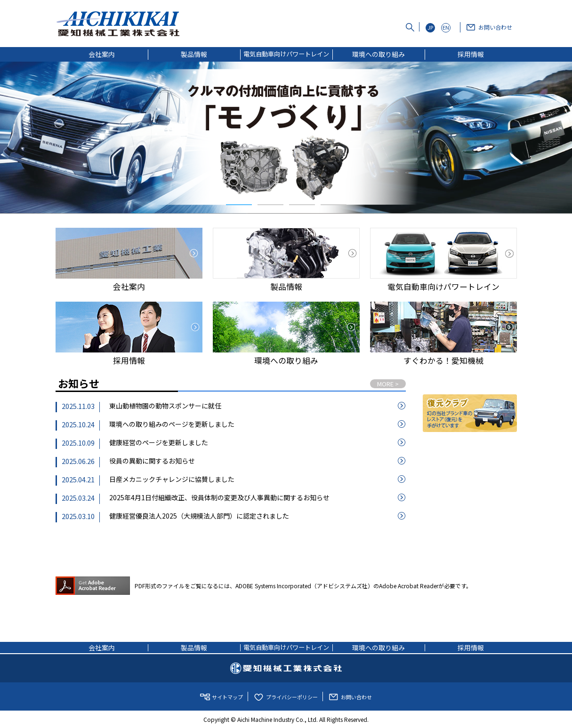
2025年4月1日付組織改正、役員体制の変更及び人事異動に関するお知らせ (219, 497)
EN (446, 27)
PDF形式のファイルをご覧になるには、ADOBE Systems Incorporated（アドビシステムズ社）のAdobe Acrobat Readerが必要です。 (264, 586)
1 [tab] (239, 205)
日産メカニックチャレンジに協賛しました (172, 479)
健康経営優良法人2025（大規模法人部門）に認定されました (199, 516)
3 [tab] (302, 205)
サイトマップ (227, 697)
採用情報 (471, 54)
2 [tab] (270, 205)
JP (430, 27)
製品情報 (194, 54)
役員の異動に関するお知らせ (152, 461)
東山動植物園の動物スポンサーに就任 (165, 406)
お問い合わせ (495, 27)
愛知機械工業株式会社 (286, 668)
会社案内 (102, 54)
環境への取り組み (379, 54)
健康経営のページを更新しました (159, 442)
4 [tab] (334, 205)
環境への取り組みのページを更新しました (172, 424)
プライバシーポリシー (292, 697)
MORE (388, 384)
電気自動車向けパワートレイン (286, 54)
